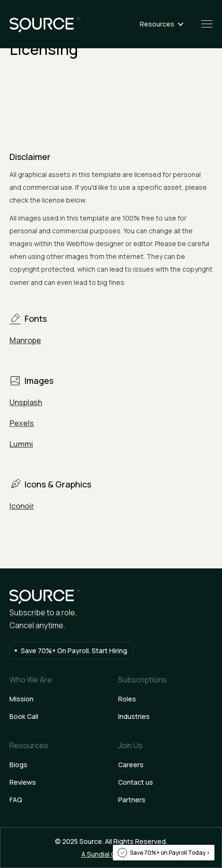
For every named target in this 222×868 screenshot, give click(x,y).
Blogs (18, 765)
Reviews (23, 782)
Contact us (136, 782)
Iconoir (22, 506)
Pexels (22, 423)
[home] (45, 24)
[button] (166, 24)
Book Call (24, 716)
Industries (134, 716)
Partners (132, 800)
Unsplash (26, 402)
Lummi (21, 444)
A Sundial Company (111, 854)
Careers (131, 765)
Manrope (25, 340)
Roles (127, 699)
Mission (21, 699)
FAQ (16, 800)
